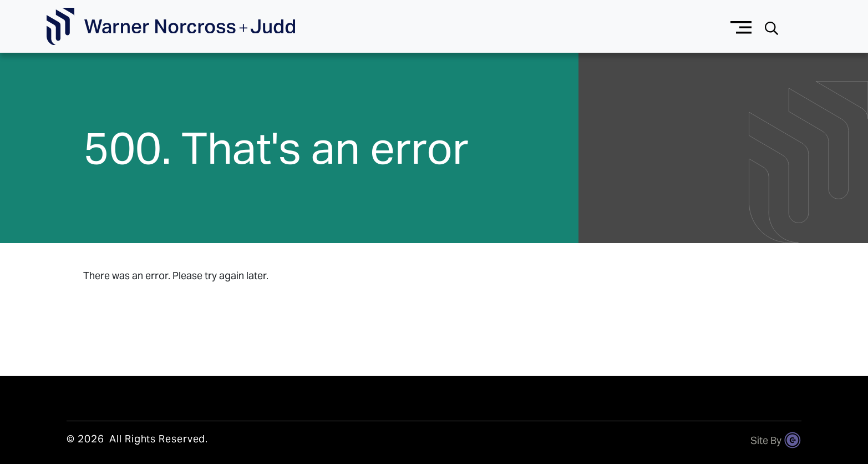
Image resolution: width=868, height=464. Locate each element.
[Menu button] (741, 26)
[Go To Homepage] (171, 27)
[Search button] (771, 27)
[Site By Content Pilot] (793, 440)
